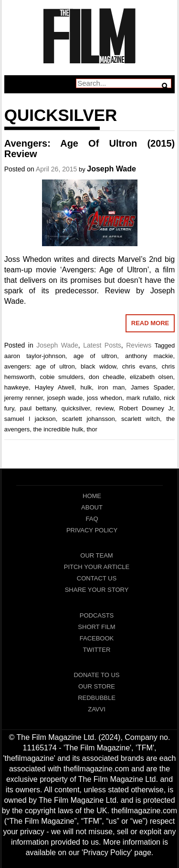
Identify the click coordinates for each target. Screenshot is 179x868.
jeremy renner (24, 398)
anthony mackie (149, 356)
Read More (150, 323)
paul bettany (38, 408)
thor (92, 429)
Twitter (97, 650)
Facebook (97, 638)
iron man (111, 387)
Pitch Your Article (97, 567)
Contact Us (97, 578)
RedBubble (97, 698)
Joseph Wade (111, 169)
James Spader (152, 387)
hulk (86, 387)
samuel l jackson (30, 419)
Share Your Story (97, 590)
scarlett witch (141, 419)
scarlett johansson (89, 419)
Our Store (97, 686)
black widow (98, 366)
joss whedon (105, 398)
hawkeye (16, 387)
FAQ (92, 519)
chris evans (139, 366)
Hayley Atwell (55, 387)
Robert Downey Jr (146, 408)
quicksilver (75, 408)
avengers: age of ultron (40, 366)
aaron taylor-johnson (35, 356)
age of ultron (95, 356)
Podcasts (97, 615)
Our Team (96, 555)
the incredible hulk (58, 429)
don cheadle (107, 377)
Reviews (139, 345)
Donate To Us (96, 675)
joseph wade (65, 398)
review (105, 408)
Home (92, 496)
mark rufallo (143, 398)
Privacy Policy (92, 530)
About (92, 507)
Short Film (96, 627)
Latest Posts (102, 345)
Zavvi (97, 709)
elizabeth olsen (152, 377)
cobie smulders (61, 377)
